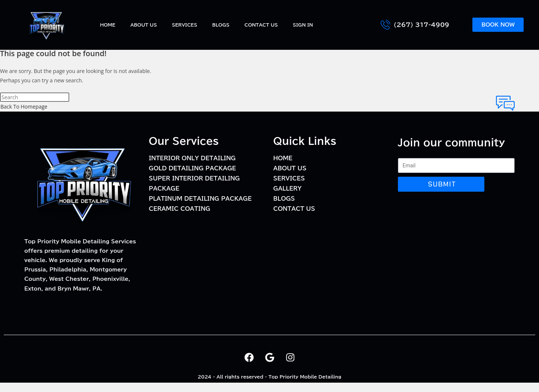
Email (398, 157)
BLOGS (221, 25)
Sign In (303, 25)
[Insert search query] (35, 97)
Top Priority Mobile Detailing (305, 377)
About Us (144, 25)
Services (185, 25)
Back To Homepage (24, 107)
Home (108, 25)
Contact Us (261, 25)
